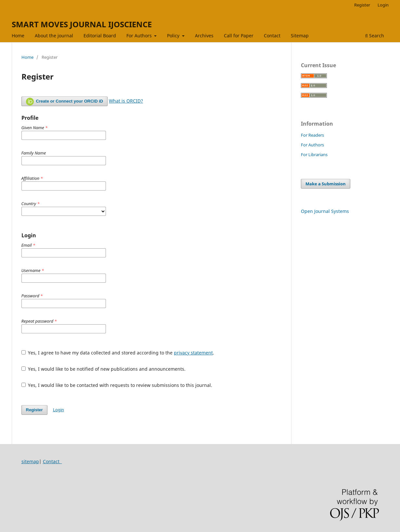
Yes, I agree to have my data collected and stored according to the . (118, 353)
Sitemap (300, 36)
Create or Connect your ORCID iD (65, 102)
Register (362, 5)
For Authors (140, 36)
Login (383, 5)
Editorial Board (100, 36)
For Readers (312, 135)
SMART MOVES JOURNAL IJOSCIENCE (82, 24)
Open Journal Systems (325, 211)
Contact (272, 36)
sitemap (30, 461)
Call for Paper (239, 36)
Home (18, 36)
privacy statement (193, 353)
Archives (204, 36)
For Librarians (314, 155)
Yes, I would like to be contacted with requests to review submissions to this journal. (117, 385)
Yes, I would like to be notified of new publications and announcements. (104, 369)
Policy (174, 36)
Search (375, 36)
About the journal (54, 36)
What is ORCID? (126, 101)
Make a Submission (326, 184)
